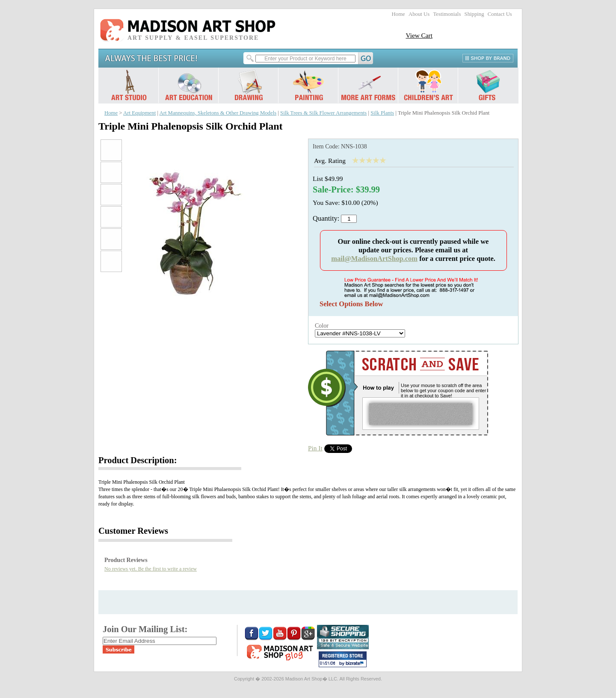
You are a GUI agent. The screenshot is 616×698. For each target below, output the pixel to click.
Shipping (474, 14)
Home (398, 14)
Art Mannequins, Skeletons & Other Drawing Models (218, 113)
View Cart (419, 35)
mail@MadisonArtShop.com (374, 259)
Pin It (315, 448)
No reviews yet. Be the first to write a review (151, 569)
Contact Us (500, 14)
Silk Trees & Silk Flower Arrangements (323, 113)
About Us (419, 14)
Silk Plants (382, 113)
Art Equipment (139, 113)
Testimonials (447, 14)
